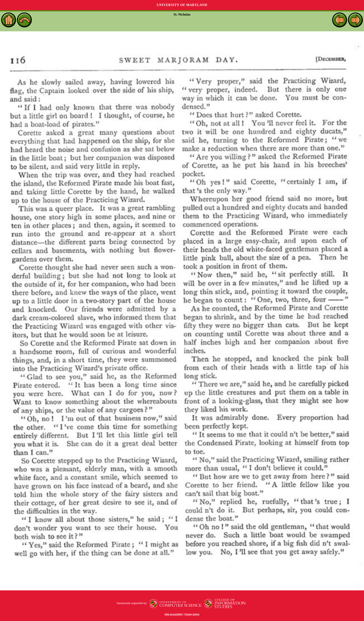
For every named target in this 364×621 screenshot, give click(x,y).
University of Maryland (182, 5)
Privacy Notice (192, 614)
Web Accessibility (174, 614)
